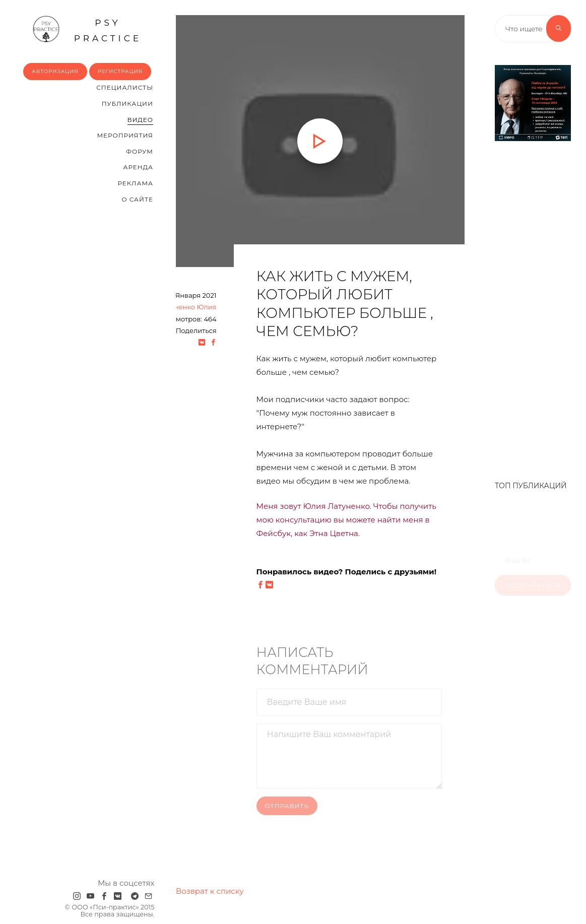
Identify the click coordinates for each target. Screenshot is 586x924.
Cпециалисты (125, 87)
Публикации (127, 104)
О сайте (137, 199)
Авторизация (55, 71)
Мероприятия (125, 135)
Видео (140, 120)
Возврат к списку (210, 891)
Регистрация (120, 71)
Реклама (135, 183)
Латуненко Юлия (188, 307)
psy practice (87, 29)
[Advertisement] (533, 306)
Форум (140, 151)
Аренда (138, 167)
